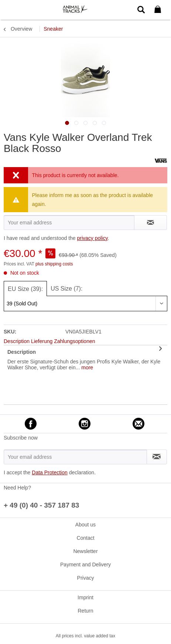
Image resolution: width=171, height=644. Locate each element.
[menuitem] (11, 9)
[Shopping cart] (159, 10)
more (86, 367)
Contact (85, 538)
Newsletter (85, 551)
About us (85, 525)
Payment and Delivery (85, 565)
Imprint (85, 597)
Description (22, 352)
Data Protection (50, 472)
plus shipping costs (54, 264)
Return (85, 611)
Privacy (86, 578)
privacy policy (92, 238)
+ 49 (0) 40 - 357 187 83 (41, 505)
